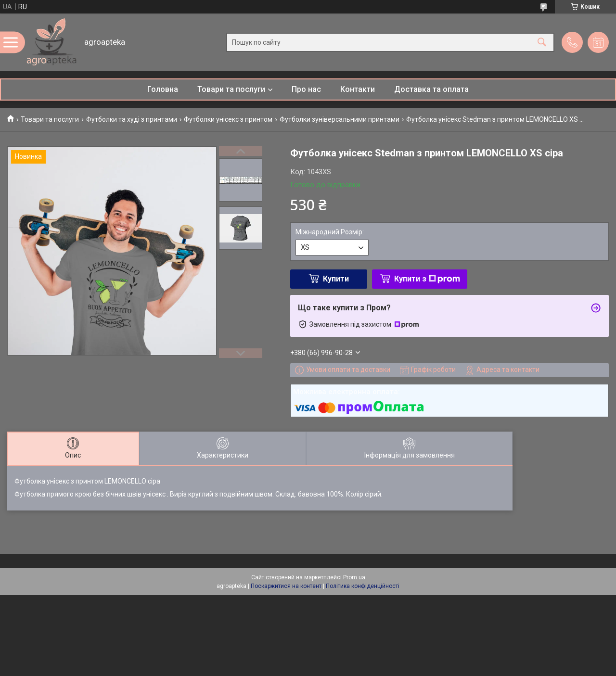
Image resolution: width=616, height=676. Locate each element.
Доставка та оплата (431, 89)
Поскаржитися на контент (286, 586)
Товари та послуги (231, 89)
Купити (336, 279)
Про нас (306, 89)
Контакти (358, 89)
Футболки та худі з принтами (132, 119)
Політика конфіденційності (363, 586)
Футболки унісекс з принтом (228, 119)
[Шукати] (542, 42)
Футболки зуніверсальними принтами (340, 119)
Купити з (427, 279)
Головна (163, 89)
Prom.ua (354, 577)
